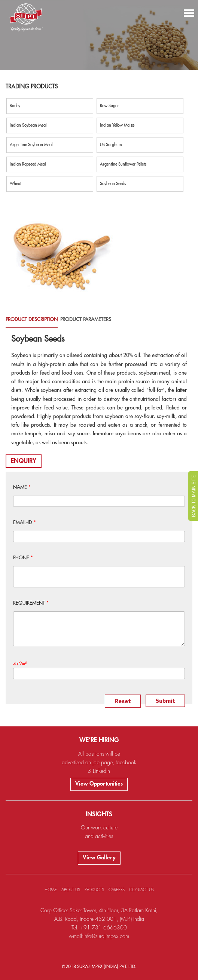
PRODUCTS (94, 890)
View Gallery (99, 858)
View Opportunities (99, 784)
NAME (22, 487)
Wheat (16, 184)
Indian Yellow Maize (117, 125)
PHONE (23, 558)
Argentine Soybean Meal (31, 145)
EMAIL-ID (25, 522)
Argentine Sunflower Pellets (123, 164)
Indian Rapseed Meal (28, 164)
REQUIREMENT (31, 603)
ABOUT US (71, 890)
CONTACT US (141, 890)
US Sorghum (111, 145)
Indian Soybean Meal (28, 125)
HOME (51, 890)
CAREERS (117, 890)
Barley (15, 106)
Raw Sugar (109, 106)
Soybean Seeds (113, 184)
